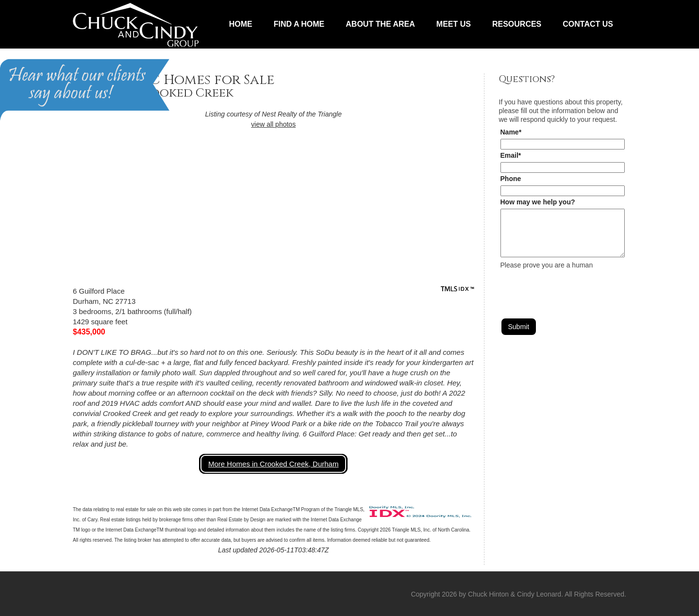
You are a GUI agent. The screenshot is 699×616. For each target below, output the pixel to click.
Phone (511, 179)
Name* (511, 132)
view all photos (273, 124)
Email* (511, 155)
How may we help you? (538, 202)
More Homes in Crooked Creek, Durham (273, 464)
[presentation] (574, 288)
